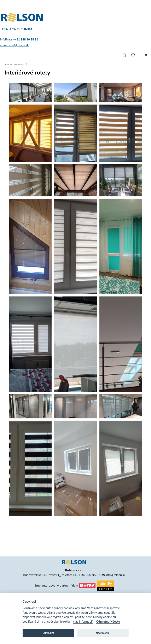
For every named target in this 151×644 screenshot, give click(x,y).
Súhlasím (48, 633)
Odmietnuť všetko (108, 622)
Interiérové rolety (14, 64)
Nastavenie (103, 633)
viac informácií (83, 622)
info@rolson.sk (115, 575)
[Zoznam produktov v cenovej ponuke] (144, 55)
